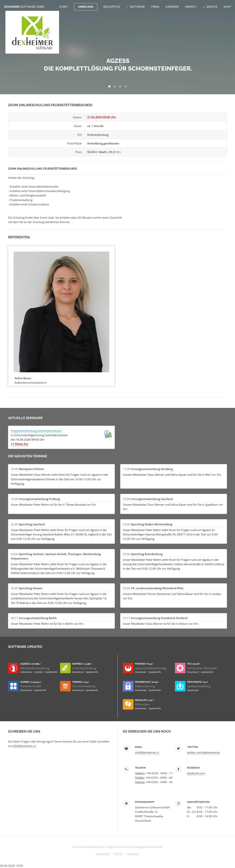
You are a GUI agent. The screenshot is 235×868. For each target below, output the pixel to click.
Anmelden (86, 7)
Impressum (133, 854)
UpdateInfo (51, 672)
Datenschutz (103, 854)
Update (39, 672)
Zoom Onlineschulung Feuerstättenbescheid (43, 169)
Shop (227, 7)
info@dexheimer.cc (24, 746)
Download (78, 672)
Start (64, 7)
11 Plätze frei (19, 444)
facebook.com (196, 773)
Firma (155, 7)
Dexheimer (24, 7)
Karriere (172, 7)
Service (210, 7)
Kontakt (118, 854)
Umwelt (191, 7)
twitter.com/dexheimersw (203, 752)
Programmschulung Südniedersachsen (36, 431)
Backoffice (112, 7)
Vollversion (27, 672)
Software (137, 7)
